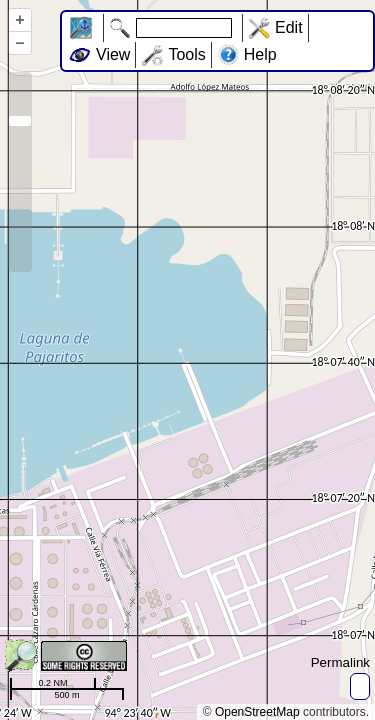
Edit (289, 27)
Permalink (340, 662)
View (113, 54)
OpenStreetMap (257, 712)
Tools (186, 54)
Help (260, 54)
